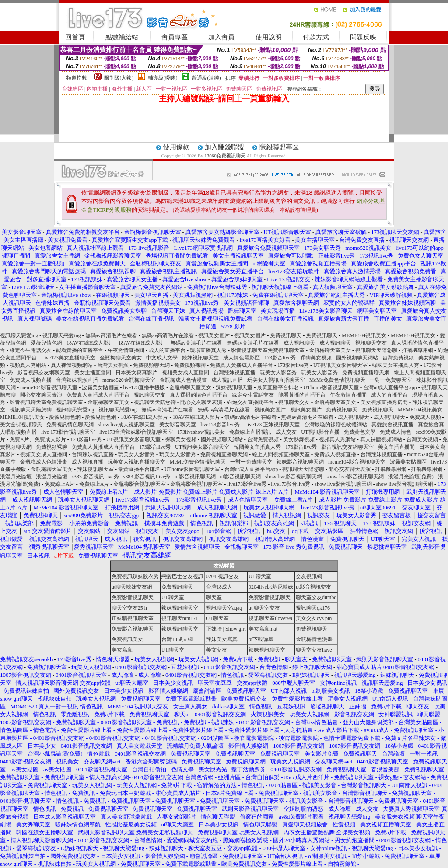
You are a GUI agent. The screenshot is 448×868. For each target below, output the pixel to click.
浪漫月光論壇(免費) (411, 477)
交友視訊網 (309, 576)
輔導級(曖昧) (163, 78)
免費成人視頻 (425, 417)
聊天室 (214, 597)
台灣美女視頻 (113, 365)
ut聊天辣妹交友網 (132, 587)
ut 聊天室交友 (264, 608)
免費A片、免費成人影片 (38, 439)
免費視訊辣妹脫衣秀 (135, 576)
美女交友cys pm (314, 618)
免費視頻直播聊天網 (366, 373)
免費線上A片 (60, 484)
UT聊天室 (260, 576)
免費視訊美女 (127, 639)
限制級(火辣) (119, 78)
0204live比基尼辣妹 (271, 587)
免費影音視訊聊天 (133, 597)
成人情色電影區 (241, 358)
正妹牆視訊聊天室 (133, 618)
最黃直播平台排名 (278, 387)
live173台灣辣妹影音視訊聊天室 (136, 432)
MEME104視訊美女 (364, 335)
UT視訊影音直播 (320, 432)
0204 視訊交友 (222, 576)
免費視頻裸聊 (190, 365)
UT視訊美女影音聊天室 (340, 365)
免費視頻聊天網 (151, 365)
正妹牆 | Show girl (226, 629)
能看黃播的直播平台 (80, 350)
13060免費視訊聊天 (225, 156)
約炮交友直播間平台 (250, 402)
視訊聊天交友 (371, 343)
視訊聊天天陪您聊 (376, 350)
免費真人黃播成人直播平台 (241, 365)
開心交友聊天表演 (41, 395)
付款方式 (316, 37)
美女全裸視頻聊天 (21, 425)
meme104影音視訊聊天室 (49, 387)
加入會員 (221, 37)
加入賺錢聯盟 (224, 147)
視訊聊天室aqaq (224, 608)
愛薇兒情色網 (46, 343)
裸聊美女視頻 (316, 358)
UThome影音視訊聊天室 (331, 387)
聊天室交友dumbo (316, 597)
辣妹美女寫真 (222, 639)
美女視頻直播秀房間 (384, 402)
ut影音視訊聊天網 (195, 477)
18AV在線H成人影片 (90, 343)
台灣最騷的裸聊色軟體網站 (336, 425)
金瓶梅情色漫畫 (314, 639)
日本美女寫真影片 (136, 373)
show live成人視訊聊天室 (126, 425)
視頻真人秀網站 (28, 365)
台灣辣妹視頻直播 (77, 380)
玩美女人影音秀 (278, 373)
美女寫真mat (263, 629)
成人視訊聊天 (299, 343)
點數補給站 (122, 37)
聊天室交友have (314, 650)
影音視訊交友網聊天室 (44, 373)
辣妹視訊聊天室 (200, 358)
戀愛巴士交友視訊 (182, 576)
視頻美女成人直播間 (185, 373)
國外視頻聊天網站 (357, 358)
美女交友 (217, 650)
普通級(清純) (206, 78)
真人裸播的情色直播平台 (199, 395)
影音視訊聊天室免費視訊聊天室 (268, 350)
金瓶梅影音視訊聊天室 (140, 484)
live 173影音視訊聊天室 (68, 432)
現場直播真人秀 (208, 350)
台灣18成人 (219, 587)
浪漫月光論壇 (16, 477)
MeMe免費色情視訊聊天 (337, 380)
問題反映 (363, 37)
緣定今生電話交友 (31, 350)
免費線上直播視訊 (250, 432)
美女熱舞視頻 (299, 439)
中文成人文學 (162, 358)
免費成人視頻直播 (31, 380)
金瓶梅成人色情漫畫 (183, 380)
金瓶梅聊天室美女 (330, 350)
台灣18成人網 (177, 639)
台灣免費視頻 (398, 358)
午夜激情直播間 (126, 350)
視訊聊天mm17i (179, 618)
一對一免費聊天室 (391, 380)
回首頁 (75, 37)
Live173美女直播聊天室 (68, 358)
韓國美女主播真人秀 (395, 365)
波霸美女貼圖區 (100, 387)
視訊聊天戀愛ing (20, 335)
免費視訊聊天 (286, 335)
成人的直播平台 (167, 350)
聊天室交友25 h (129, 608)
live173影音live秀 (220, 425)
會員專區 (175, 37)
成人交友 (286, 432)
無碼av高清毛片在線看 (111, 335)
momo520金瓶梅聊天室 (129, 380)
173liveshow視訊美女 (201, 432)
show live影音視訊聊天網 (294, 477)
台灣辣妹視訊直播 (234, 373)
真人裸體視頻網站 (72, 365)
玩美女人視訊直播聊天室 (276, 380)
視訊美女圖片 (214, 335)
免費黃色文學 (360, 432)
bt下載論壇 (261, 639)
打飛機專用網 (417, 350)
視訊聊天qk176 (313, 608)
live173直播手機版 (144, 387)
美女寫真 (122, 650)
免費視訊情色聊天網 (70, 425)
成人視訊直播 (227, 380)
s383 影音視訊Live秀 (95, 477)
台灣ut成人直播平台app (390, 387)
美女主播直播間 (93, 373)
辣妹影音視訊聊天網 (300, 462)
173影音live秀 (280, 358)
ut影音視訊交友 (313, 587)
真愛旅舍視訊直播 (392, 425)
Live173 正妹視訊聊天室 (272, 425)
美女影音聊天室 (178, 425)
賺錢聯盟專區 (279, 147)
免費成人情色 (395, 432)
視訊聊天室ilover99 (270, 618)
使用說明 (269, 37)
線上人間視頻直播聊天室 (281, 454)
